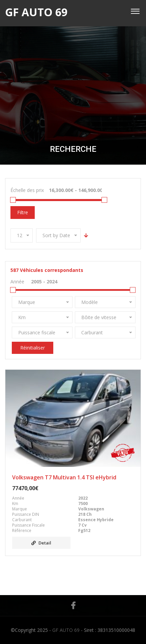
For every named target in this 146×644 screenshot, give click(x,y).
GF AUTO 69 (66, 630)
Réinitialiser (33, 348)
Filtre (23, 212)
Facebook (73, 606)
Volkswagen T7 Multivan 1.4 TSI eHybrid (64, 477)
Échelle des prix (27, 190)
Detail (41, 543)
